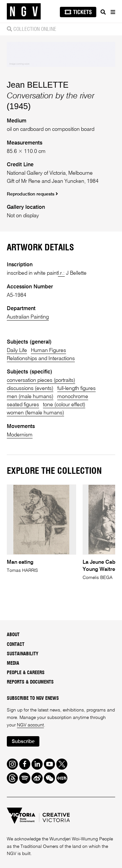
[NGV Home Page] (24, 12)
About (13, 635)
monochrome (73, 397)
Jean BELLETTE (38, 85)
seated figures (23, 405)
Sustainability (23, 654)
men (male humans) (30, 397)
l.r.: (61, 273)
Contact (16, 645)
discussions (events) (30, 389)
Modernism (20, 435)
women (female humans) (35, 413)
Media (13, 663)
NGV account (30, 725)
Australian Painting (28, 317)
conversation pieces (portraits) (41, 380)
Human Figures (48, 351)
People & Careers (26, 673)
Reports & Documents (30, 682)
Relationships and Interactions (41, 359)
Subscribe (23, 742)
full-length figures (76, 389)
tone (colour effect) (64, 405)
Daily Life (17, 351)
